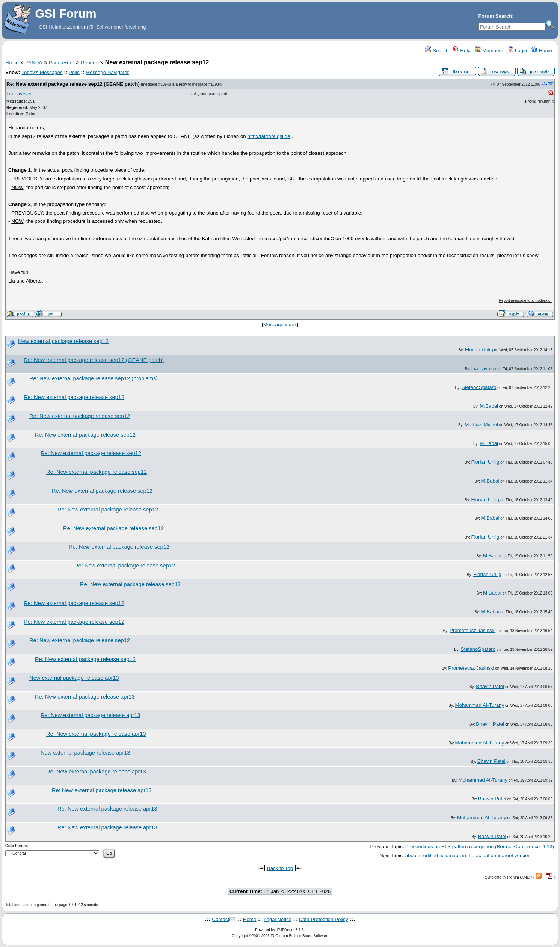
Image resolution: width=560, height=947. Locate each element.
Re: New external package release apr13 (85, 697)
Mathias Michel (481, 424)
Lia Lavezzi (19, 94)
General (90, 63)
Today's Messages (42, 72)
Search (437, 51)
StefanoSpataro (479, 387)
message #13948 (156, 84)
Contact (220, 919)
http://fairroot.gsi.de (269, 136)
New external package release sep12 (63, 341)
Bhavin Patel (490, 686)
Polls (74, 72)
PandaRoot (61, 63)
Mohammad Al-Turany (480, 705)
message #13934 (207, 84)
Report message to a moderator (525, 300)
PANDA (34, 63)
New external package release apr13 (74, 678)
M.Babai (489, 406)
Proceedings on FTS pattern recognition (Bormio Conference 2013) (480, 846)
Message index (280, 324)
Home (542, 51)
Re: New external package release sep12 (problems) (94, 378)
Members (489, 51)
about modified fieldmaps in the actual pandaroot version (468, 855)
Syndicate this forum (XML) (508, 877)
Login (517, 51)
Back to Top (280, 868)
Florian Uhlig (479, 350)
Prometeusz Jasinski (472, 630)
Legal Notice (278, 919)
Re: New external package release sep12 (74, 397)
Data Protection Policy (324, 919)
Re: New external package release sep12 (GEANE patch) (73, 84)
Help (462, 51)
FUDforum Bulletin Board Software (300, 936)
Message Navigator (107, 72)
